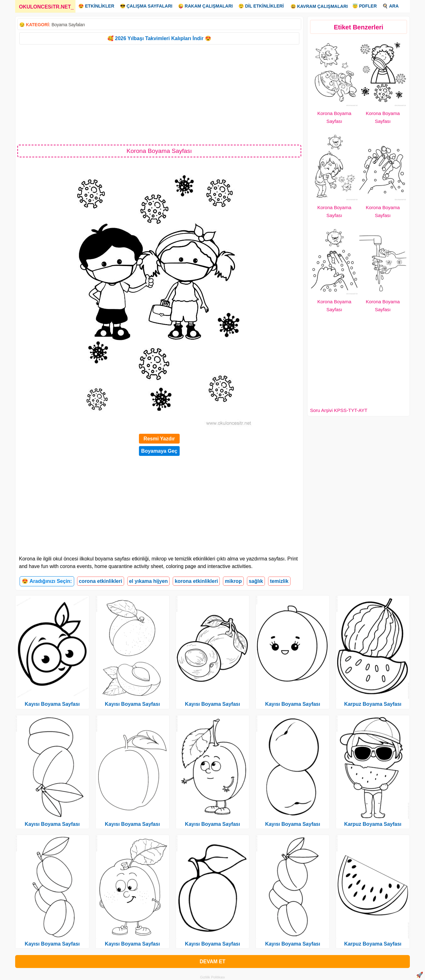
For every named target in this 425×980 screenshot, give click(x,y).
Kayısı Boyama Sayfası (52, 704)
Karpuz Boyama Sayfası (373, 704)
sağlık (256, 581)
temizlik (279, 581)
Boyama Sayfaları (68, 25)
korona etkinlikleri (196, 581)
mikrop (233, 581)
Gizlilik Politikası (213, 977)
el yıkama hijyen (149, 581)
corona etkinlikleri (101, 581)
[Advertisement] (159, 94)
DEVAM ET (212, 962)
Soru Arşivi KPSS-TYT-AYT (339, 410)
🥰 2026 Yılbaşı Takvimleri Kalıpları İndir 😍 (159, 38)
